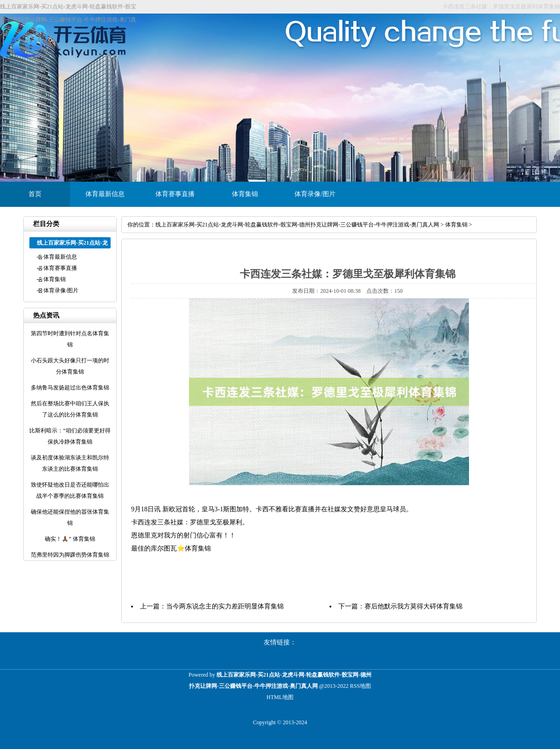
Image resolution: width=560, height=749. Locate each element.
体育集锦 (245, 194)
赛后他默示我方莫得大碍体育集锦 (413, 606)
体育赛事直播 (175, 194)
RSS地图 (360, 686)
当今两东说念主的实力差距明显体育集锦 (225, 606)
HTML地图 (280, 697)
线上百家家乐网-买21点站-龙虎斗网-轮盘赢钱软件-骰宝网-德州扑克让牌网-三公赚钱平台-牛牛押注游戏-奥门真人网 (297, 225)
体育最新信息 (105, 194)
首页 (35, 194)
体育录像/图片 (315, 194)
